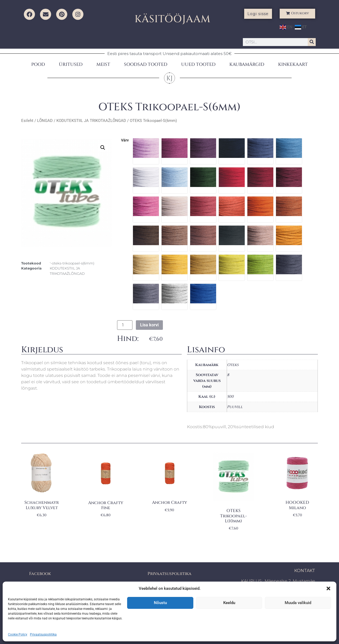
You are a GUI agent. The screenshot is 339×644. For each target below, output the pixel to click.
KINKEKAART (293, 64)
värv (125, 140)
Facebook (40, 574)
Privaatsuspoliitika (43, 634)
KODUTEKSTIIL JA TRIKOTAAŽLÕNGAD (91, 121)
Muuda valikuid (298, 603)
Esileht (27, 121)
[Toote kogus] (125, 325)
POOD (38, 64)
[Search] (312, 42)
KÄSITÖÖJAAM (173, 19)
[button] (328, 588)
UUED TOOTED (198, 64)
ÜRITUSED (71, 64)
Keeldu (229, 603)
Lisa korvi (149, 325)
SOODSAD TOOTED (146, 64)
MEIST (103, 64)
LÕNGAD (45, 121)
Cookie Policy (18, 634)
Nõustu (160, 603)
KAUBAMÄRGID (247, 64)
